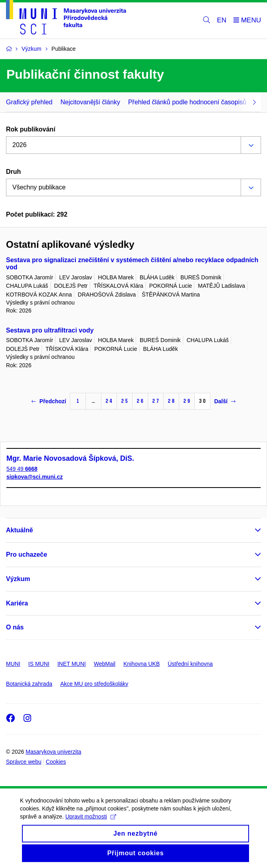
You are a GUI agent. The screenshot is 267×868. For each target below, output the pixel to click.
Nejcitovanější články (90, 102)
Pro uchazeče (27, 554)
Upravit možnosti (91, 824)
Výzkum (18, 579)
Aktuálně (20, 530)
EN (222, 20)
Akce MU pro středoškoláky (94, 684)
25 (125, 401)
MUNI (13, 664)
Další (225, 401)
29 (187, 401)
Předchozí (49, 401)
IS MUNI (39, 664)
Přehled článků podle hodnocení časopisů (187, 102)
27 (156, 401)
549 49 (22, 469)
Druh (13, 172)
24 (109, 401)
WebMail (105, 664)
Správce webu (24, 762)
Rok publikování (31, 129)
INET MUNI (72, 664)
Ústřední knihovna (190, 664)
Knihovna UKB (141, 664)
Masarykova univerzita (53, 752)
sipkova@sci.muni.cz (35, 477)
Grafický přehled (29, 102)
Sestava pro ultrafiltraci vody (50, 330)
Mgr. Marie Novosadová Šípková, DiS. (70, 458)
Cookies (56, 762)
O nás (15, 627)
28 (171, 401)
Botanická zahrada (29, 684)
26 (140, 401)
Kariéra (17, 603)
